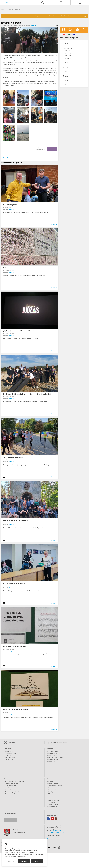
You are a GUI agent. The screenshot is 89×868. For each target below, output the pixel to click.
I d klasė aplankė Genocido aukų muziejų (17, 268)
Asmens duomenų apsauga (56, 786)
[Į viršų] (59, 848)
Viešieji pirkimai (9, 790)
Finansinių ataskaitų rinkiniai (12, 784)
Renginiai (18, 9)
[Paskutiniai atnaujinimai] (43, 3)
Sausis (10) (68, 58)
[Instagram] (56, 818)
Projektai (7, 788)
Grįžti (7, 158)
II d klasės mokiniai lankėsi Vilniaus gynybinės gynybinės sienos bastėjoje (27, 394)
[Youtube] (52, 818)
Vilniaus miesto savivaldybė (20, 832)
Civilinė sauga (52, 802)
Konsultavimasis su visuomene (56, 788)
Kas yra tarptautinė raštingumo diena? (16, 709)
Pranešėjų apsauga (53, 792)
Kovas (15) (68, 53)
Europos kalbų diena (10, 205)
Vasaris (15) (69, 56)
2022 (66, 76)
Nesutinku (24, 861)
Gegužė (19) (69, 48)
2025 (66, 63)
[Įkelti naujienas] (24, 3)
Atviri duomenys (53, 806)
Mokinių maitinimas (53, 759)
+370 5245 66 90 (56, 831)
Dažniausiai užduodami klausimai (57, 790)
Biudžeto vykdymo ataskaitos (13, 792)
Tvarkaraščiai (10, 742)
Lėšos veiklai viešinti (10, 786)
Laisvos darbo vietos (54, 784)
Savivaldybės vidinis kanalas (57, 742)
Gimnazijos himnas (10, 757)
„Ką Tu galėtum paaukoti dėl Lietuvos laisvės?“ (19, 331)
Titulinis (3, 9)
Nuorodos (51, 782)
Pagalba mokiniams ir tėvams (56, 757)
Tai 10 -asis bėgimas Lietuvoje (13, 457)
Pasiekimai (8, 755)
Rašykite (8, 820)
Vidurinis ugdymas (53, 751)
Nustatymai (11, 861)
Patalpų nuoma (52, 762)
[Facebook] (49, 818)
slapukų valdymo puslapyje (19, 856)
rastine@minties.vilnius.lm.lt (57, 832)
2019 (66, 85)
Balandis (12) (69, 51)
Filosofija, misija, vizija (11, 753)
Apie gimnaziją (9, 751)
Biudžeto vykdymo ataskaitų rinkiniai (14, 782)
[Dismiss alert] (85, 16)
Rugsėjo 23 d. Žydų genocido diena (15, 646)
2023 (66, 72)
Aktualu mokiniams (53, 798)
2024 (66, 67)
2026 (66, 44)
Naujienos (10, 9)
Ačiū (52, 149)
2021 (66, 80)
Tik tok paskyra (52, 794)
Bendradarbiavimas (10, 759)
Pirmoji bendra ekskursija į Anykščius (16, 520)
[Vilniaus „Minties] (7, 2)
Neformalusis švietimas (54, 753)
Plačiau (53, 225)
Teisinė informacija (53, 804)
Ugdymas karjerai (53, 755)
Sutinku (37, 861)
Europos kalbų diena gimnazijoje (14, 583)
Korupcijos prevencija (54, 800)
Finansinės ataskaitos (11, 794)
